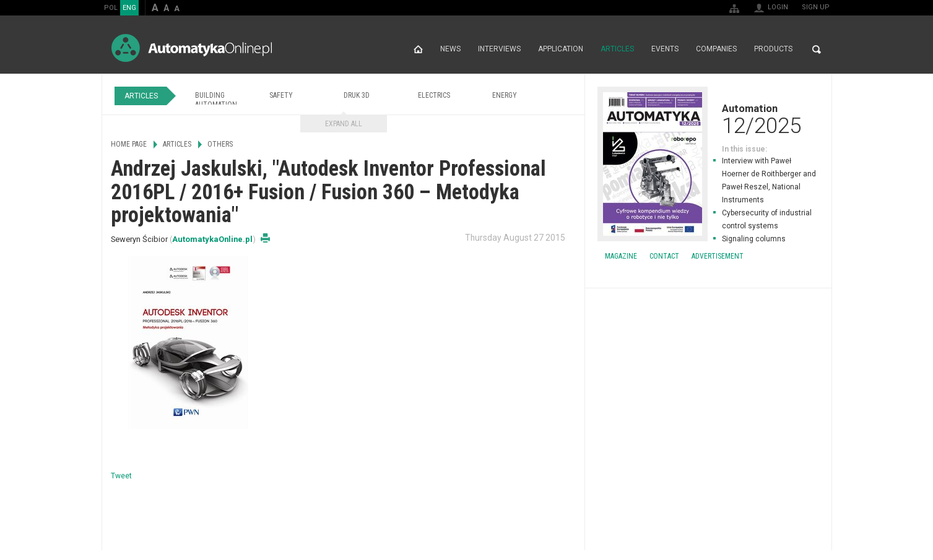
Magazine (621, 256)
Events (665, 50)
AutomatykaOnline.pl (192, 48)
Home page (418, 50)
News (450, 50)
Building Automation (216, 100)
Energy (505, 95)
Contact (664, 256)
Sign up (816, 7)
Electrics (434, 95)
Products (773, 50)
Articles (617, 50)
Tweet (121, 476)
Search (817, 50)
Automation (708, 119)
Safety (281, 95)
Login (778, 7)
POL (111, 8)
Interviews (499, 50)
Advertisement (718, 256)
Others (220, 144)
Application (561, 50)
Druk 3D (357, 95)
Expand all (344, 124)
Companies (716, 50)
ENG (129, 8)
